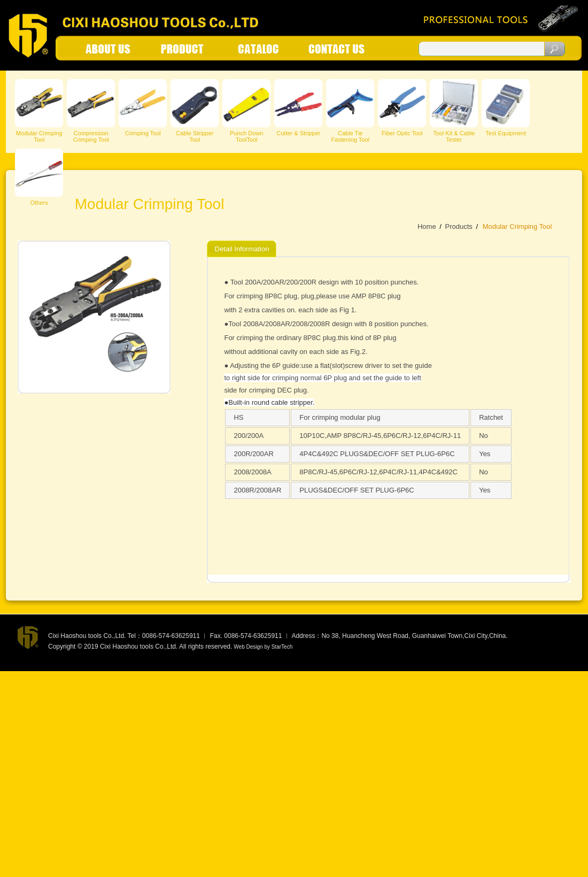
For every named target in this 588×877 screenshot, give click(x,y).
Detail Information (242, 249)
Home (427, 226)
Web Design (248, 647)
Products (458, 226)
